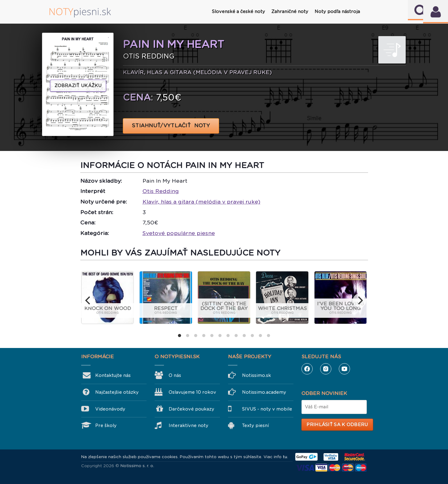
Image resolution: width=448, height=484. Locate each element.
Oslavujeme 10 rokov (192, 392)
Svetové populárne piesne (179, 233)
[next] (360, 300)
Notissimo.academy (264, 392)
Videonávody (110, 409)
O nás (175, 375)
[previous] (88, 300)
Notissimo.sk (257, 375)
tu (285, 457)
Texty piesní (255, 425)
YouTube (344, 369)
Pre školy (106, 425)
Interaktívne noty (189, 425)
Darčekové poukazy (191, 409)
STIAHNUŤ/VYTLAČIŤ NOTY (171, 126)
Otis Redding (161, 191)
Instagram (326, 369)
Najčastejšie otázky (117, 392)
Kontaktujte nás (113, 375)
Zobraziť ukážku (78, 86)
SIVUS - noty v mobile (267, 409)
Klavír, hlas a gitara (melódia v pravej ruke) (201, 202)
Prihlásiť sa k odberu (337, 425)
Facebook (307, 369)
